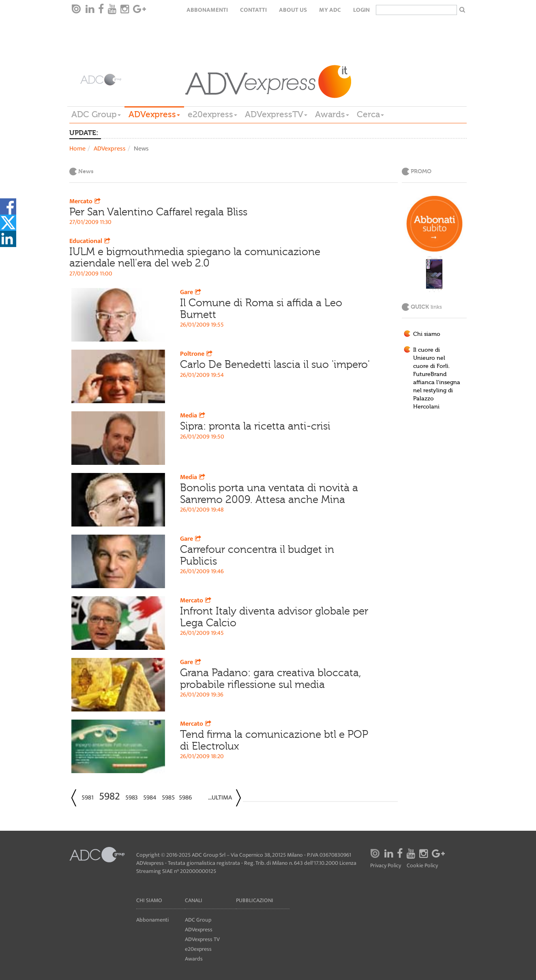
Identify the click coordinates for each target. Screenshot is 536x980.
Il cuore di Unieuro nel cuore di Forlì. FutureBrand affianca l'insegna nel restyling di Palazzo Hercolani (437, 378)
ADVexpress (154, 114)
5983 (132, 798)
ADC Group (96, 114)
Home (77, 149)
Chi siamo (427, 334)
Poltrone (197, 354)
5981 (88, 798)
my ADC (330, 10)
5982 (109, 796)
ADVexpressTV (276, 114)
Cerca (370, 114)
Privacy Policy (386, 866)
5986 (185, 798)
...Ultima (220, 798)
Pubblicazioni (255, 900)
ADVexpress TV (202, 939)
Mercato (86, 201)
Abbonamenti (207, 10)
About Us (293, 10)
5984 (150, 798)
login (361, 10)
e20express (212, 114)
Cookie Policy (422, 866)
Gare (191, 292)
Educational (91, 241)
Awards (332, 114)
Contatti (253, 10)
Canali (194, 900)
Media (193, 416)
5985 (168, 798)
